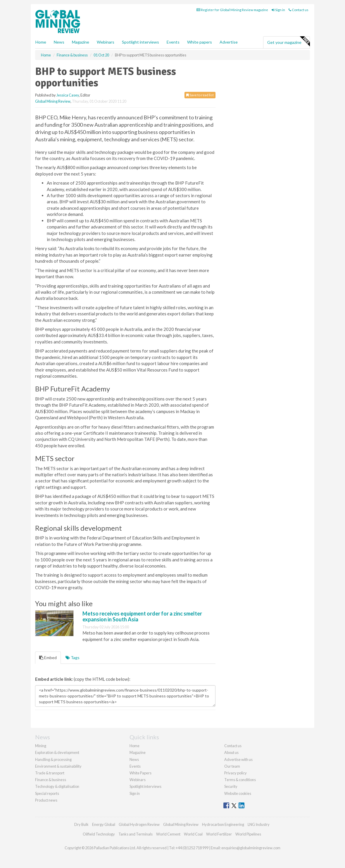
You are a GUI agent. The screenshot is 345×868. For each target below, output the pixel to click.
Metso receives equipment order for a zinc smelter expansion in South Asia (142, 616)
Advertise (229, 42)
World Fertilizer (219, 834)
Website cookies (238, 793)
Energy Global (104, 824)
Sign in (278, 10)
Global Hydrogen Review (139, 824)
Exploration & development (57, 752)
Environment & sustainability (58, 766)
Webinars (106, 42)
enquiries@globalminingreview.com (251, 848)
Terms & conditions (240, 780)
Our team (232, 766)
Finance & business (51, 780)
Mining (41, 746)
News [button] (59, 42)
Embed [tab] (48, 658)
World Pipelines (248, 834)
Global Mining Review (53, 101)
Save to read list (200, 95)
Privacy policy (236, 773)
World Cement (168, 834)
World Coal (193, 834)
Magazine (81, 42)
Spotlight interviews (140, 42)
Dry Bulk (81, 824)
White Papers (140, 773)
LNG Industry (259, 824)
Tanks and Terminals (136, 834)
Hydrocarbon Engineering (223, 824)
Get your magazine (288, 42)
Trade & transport (50, 773)
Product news (46, 800)
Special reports (47, 793)
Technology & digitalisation (57, 786)
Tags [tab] (73, 658)
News (134, 759)
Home (41, 42)
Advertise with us (238, 759)
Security (231, 786)
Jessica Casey (68, 95)
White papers (200, 42)
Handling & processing (53, 759)
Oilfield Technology (99, 834)
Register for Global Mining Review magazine (232, 10)
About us (231, 752)
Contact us (299, 10)
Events (173, 42)
